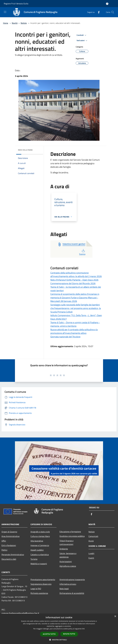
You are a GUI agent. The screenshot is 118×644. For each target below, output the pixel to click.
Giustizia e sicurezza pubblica (72, 536)
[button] (59, 640)
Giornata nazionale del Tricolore (65, 337)
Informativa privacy (68, 584)
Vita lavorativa (37, 541)
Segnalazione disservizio (41, 584)
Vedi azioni (82, 41)
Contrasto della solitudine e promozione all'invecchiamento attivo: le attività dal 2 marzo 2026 (76, 275)
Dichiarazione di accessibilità (72, 593)
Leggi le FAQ (36, 589)
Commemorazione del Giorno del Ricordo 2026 (73, 283)
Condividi (82, 35)
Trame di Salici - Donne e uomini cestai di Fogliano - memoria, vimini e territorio (75, 324)
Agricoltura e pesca (68, 566)
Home (6, 23)
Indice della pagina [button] (25, 150)
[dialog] (59, 629)
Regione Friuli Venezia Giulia (16, 4)
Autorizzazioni (66, 561)
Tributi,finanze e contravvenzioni (66, 542)
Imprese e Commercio (40, 545)
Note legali (64, 589)
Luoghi (91, 553)
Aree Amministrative (11, 536)
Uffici (4, 541)
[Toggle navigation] (5, 12)
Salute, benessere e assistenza (68, 555)
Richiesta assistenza (39, 593)
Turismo (34, 559)
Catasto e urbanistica (40, 554)
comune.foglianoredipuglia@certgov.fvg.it (20, 613)
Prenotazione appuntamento (43, 579)
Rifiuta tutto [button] (69, 634)
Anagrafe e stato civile (40, 532)
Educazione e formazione (70, 532)
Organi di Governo (9, 532)
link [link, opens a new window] (83, 629)
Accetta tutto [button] (49, 634)
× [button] (115, 616)
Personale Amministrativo (13, 554)
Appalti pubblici (37, 550)
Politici (4, 550)
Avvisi (91, 541)
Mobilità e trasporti (39, 564)
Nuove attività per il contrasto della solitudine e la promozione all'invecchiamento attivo (74, 331)
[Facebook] (98, 12)
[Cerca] (113, 12)
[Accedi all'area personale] (107, 4)
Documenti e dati (9, 559)
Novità (15, 23)
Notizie (24, 23)
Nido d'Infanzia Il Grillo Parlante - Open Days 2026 (74, 280)
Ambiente (64, 549)
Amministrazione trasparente (72, 579)
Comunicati (93, 536)
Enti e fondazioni (9, 545)
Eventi (91, 558)
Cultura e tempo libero (40, 536)
